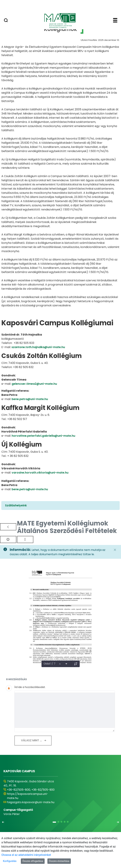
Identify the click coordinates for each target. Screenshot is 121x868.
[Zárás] (115, 550)
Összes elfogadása (33, 861)
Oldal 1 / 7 (49, 664)
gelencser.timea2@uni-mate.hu (34, 384)
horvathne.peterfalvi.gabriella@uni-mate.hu (43, 436)
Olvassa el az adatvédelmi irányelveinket (26, 855)
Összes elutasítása (59, 861)
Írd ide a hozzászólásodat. (30, 687)
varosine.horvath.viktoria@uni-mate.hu (40, 473)
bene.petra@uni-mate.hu (30, 399)
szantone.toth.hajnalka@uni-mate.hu (38, 347)
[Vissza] (8, 527)
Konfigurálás (10, 861)
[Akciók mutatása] (25, 539)
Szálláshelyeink (16, 505)
